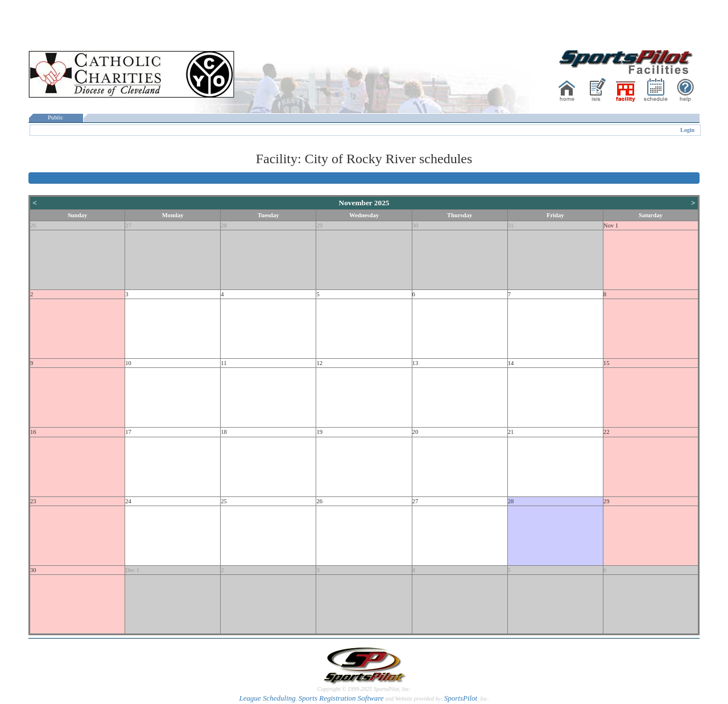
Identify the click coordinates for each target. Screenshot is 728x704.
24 (128, 501)
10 (128, 363)
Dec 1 (132, 570)
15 (607, 363)
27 (128, 225)
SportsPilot (461, 698)
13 (415, 363)
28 (224, 225)
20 (415, 432)
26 (33, 225)
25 (224, 501)
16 (33, 432)
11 (224, 363)
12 (319, 363)
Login (687, 130)
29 (319, 225)
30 (415, 225)
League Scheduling (267, 698)
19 (319, 432)
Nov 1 (611, 225)
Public (56, 117)
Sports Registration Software (341, 698)
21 (511, 432)
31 (511, 225)
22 (607, 432)
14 (511, 363)
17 (128, 432)
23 (33, 501)
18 (224, 432)
